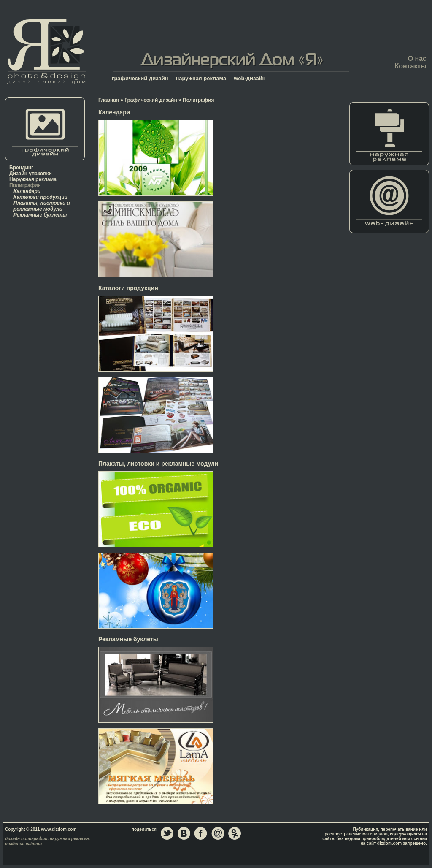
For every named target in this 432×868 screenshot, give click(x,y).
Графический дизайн (151, 100)
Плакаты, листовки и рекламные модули (42, 206)
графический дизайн (140, 78)
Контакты (411, 66)
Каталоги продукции (40, 197)
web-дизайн (250, 78)
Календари (27, 191)
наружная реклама (201, 78)
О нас (417, 58)
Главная (46, 51)
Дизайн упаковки (31, 174)
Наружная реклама (33, 179)
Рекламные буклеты (40, 215)
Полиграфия (25, 185)
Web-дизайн (389, 201)
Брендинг (21, 168)
